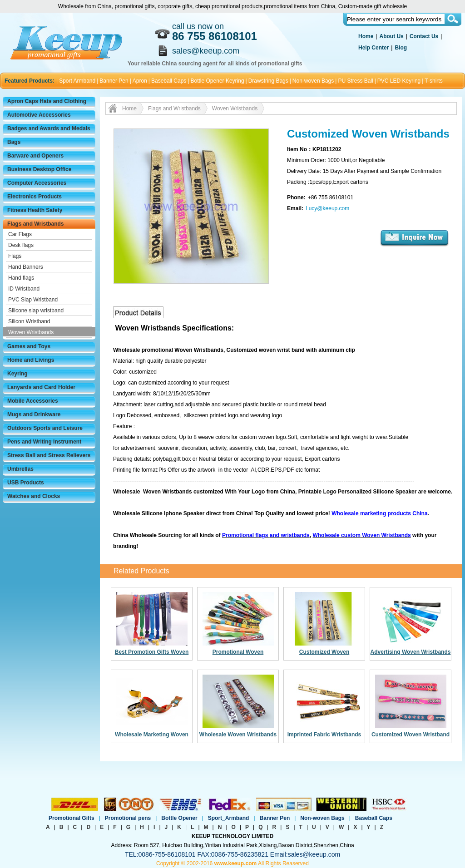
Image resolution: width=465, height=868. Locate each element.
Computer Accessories (37, 183)
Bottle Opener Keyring (218, 81)
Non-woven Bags (313, 81)
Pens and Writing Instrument (44, 442)
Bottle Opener (179, 818)
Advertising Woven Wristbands (411, 652)
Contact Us (424, 36)
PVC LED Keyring (399, 81)
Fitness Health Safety (35, 210)
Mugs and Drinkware (34, 414)
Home (366, 36)
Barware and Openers (35, 156)
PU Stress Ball (355, 81)
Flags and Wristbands (35, 224)
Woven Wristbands (31, 332)
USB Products (26, 483)
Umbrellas (20, 469)
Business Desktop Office (39, 169)
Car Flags (20, 234)
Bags (14, 142)
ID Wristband (24, 289)
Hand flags (21, 278)
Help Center (373, 48)
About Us (391, 36)
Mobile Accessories (33, 401)
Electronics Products (35, 197)
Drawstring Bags (268, 81)
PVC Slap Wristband (33, 300)
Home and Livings (31, 360)
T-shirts (433, 81)
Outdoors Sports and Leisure (45, 428)
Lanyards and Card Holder (41, 387)
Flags (15, 256)
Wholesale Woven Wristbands (238, 735)
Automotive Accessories (39, 115)
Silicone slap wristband (36, 311)
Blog (401, 48)
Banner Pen (114, 81)
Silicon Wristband (29, 321)
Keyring (17, 374)
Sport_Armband (229, 818)
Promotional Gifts (72, 818)
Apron (140, 81)
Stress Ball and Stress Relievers (49, 455)
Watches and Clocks (34, 496)
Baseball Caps (169, 81)
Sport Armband (77, 81)
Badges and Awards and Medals (49, 128)
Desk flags (21, 245)
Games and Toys (29, 346)
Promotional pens (128, 818)
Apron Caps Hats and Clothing (47, 101)
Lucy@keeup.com (327, 208)
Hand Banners (26, 267)
